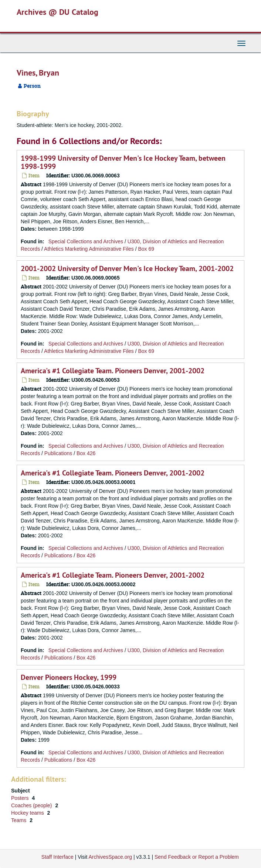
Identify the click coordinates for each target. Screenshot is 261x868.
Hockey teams (28, 813)
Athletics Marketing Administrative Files (89, 249)
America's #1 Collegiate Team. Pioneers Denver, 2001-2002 (113, 371)
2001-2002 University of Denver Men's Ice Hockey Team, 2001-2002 (127, 268)
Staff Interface (57, 857)
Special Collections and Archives (86, 241)
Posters (21, 798)
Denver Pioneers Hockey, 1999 (69, 677)
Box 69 (146, 249)
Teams (19, 820)
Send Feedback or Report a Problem (197, 857)
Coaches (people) (32, 805)
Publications (58, 453)
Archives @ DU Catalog (57, 12)
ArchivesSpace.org (110, 857)
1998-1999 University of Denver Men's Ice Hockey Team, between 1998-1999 (123, 162)
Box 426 (86, 453)
